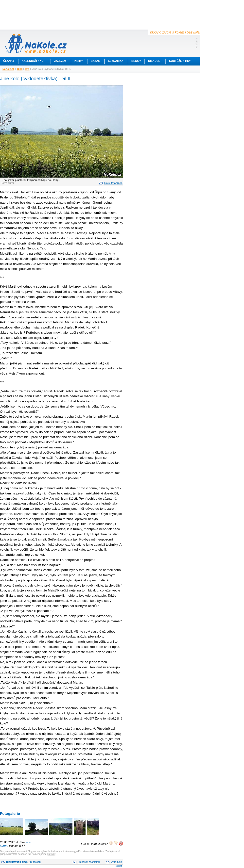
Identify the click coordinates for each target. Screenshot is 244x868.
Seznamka (116, 61)
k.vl (27, 69)
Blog (20, 69)
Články (9, 61)
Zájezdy (60, 61)
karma (4, 846)
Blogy (136, 61)
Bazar (96, 61)
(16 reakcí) (23, 862)
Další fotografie (113, 183)
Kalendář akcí (33, 61)
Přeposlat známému (89, 862)
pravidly (51, 854)
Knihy (79, 61)
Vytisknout (116, 862)
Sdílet (119, 866)
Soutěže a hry (180, 61)
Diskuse (154, 61)
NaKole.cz (8, 69)
